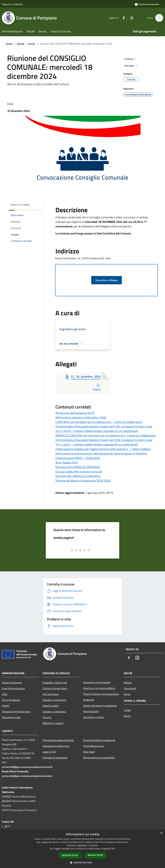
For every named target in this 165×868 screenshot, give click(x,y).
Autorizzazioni (91, 711)
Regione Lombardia (12, 4)
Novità (21, 44)
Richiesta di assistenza (55, 758)
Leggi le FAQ (49, 752)
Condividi (131, 59)
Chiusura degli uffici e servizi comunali (79, 472)
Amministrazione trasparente (99, 740)
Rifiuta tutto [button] (95, 855)
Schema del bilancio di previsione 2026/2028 (83, 481)
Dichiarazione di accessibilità (99, 758)
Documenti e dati (11, 717)
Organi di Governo (12, 683)
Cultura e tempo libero (55, 688)
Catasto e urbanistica (54, 711)
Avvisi (32, 44)
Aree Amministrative (13, 688)
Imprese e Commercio (54, 700)
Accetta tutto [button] (70, 855)
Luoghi (127, 710)
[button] (82, 863)
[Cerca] (159, 18)
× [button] (161, 833)
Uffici (5, 694)
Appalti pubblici (51, 706)
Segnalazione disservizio (56, 746)
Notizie (128, 683)
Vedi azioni (131, 66)
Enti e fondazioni (11, 700)
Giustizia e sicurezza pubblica (99, 688)
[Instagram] (131, 18)
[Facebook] (122, 18)
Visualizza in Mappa (107, 280)
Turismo (47, 717)
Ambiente (88, 700)
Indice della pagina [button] (20, 205)
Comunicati (130, 688)
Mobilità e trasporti (53, 723)
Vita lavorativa (51, 694)
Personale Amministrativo (16, 711)
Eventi (127, 716)
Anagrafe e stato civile (55, 683)
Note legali (89, 752)
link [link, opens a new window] (114, 849)
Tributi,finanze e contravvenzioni (101, 694)
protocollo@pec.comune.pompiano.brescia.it (27, 767)
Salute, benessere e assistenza (100, 706)
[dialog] (82, 849)
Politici (6, 706)
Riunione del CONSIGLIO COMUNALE (78, 467)
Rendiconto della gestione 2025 (75, 413)
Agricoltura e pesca (94, 717)
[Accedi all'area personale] (147, 4)
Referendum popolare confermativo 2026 (81, 417)
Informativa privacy (94, 746)
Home (9, 44)
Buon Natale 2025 (67, 462)
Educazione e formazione (97, 682)
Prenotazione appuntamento (58, 740)
